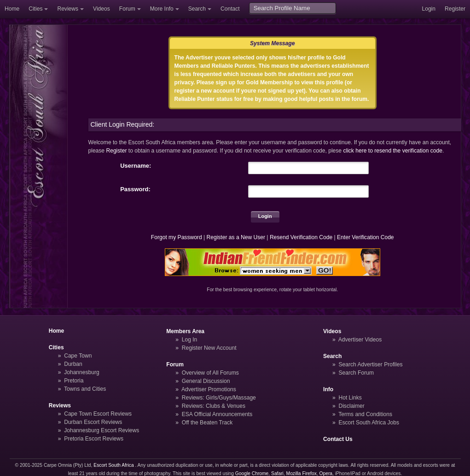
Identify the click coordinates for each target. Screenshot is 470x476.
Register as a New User (236, 237)
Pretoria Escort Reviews (94, 439)
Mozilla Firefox (302, 473)
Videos (102, 9)
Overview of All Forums (210, 373)
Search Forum (356, 373)
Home (12, 9)
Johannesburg (82, 372)
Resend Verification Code (301, 237)
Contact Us (338, 439)
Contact (230, 9)
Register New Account (209, 348)
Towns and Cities (85, 389)
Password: (135, 189)
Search (197, 9)
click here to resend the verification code (393, 151)
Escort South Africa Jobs (369, 423)
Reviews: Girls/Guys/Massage (219, 398)
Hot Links (350, 398)
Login (429, 9)
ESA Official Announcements (217, 414)
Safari (277, 473)
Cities (35, 9)
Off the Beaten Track (207, 423)
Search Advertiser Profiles (370, 364)
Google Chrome (252, 473)
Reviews (68, 9)
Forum (127, 9)
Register (455, 9)
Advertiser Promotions (209, 389)
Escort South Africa (113, 465)
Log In (190, 340)
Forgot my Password (177, 237)
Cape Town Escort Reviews (98, 414)
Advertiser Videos (360, 340)
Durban (73, 364)
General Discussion (206, 381)
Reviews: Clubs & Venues (214, 406)
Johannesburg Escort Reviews (102, 430)
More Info (162, 9)
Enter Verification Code (366, 237)
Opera (326, 473)
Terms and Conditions (365, 414)
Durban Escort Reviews (93, 422)
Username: (136, 166)
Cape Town (78, 356)
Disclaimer (351, 406)
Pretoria (74, 381)
